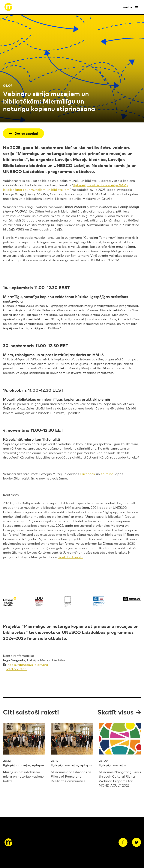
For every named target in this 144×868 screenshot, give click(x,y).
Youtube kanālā (70, 557)
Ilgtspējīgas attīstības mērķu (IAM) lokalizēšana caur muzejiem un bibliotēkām (65, 187)
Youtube (107, 474)
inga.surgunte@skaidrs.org (27, 664)
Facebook (87, 474)
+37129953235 (17, 669)
